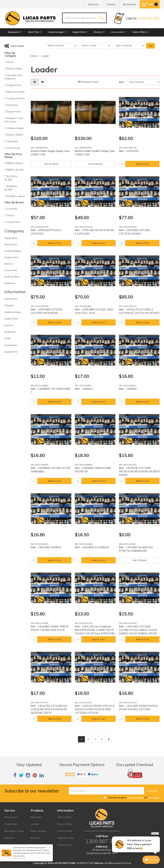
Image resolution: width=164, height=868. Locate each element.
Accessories (118, 32)
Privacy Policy (154, 798)
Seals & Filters (140, 32)
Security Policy (65, 845)
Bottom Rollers (15, 135)
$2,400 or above (16, 196)
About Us (93, 4)
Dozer (10, 62)
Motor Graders (39, 831)
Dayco (11, 215)
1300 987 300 (102, 841)
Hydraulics (14, 39)
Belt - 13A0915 (84, 389)
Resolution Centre (14, 831)
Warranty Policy (66, 838)
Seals (7, 338)
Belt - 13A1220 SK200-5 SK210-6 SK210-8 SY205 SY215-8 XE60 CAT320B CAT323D (95, 709)
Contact (111, 4)
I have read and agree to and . (132, 798)
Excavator (13, 105)
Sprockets (13, 141)
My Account (11, 817)
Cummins (12, 209)
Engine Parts (80, 32)
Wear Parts (35, 32)
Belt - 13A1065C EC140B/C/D (92, 547)
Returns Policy (65, 831)
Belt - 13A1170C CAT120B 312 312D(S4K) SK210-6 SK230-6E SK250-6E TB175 (49, 709)
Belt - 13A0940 (128, 389)
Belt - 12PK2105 (129, 151)
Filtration (9, 305)
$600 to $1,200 (15, 170)
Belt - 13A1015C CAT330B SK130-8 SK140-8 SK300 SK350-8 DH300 (139, 471)
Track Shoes (14, 148)
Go (151, 46)
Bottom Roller (15, 69)
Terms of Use (64, 817)
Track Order (11, 824)
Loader (35, 824)
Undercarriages (57, 32)
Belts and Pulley (16, 92)
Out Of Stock (51, 164)
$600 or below (15, 163)
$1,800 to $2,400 (11, 188)
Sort (121, 82)
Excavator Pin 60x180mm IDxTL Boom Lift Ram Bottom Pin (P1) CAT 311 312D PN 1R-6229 (32, 853)
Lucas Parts (14, 222)
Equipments (15, 32)
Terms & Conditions (135, 798)
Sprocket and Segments (13, 77)
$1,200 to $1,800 (11, 178)
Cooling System (16, 98)
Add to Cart (143, 164)
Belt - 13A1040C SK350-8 (46, 547)
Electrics (99, 32)
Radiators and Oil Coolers (14, 120)
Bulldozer (36, 838)
